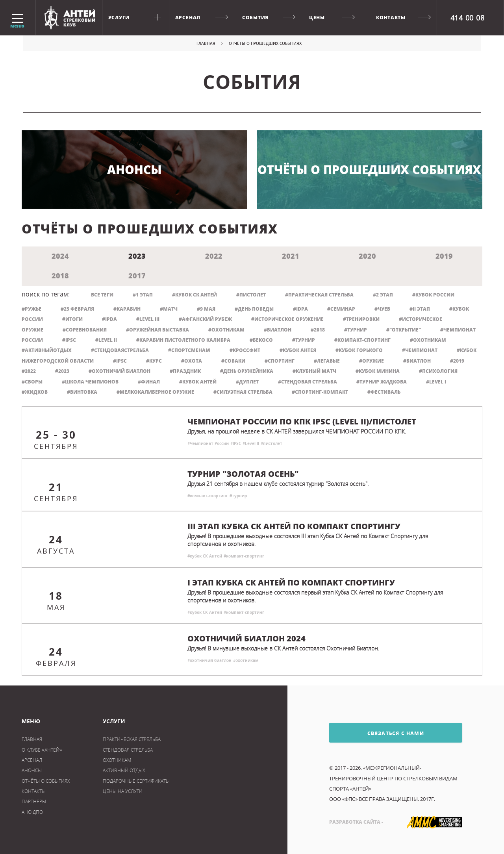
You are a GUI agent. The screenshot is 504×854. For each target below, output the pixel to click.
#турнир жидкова (382, 382)
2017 (137, 276)
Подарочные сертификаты (136, 781)
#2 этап (383, 295)
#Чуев (382, 309)
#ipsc (120, 361)
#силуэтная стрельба (243, 392)
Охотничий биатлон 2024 (246, 639)
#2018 (318, 330)
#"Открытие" (404, 330)
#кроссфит (245, 350)
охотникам (117, 760)
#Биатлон (278, 330)
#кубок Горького (359, 350)
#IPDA (109, 319)
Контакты (34, 791)
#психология (438, 371)
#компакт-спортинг (362, 340)
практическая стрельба (132, 739)
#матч (169, 309)
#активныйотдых (47, 350)
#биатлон (417, 361)
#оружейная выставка (157, 330)
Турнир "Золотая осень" (243, 474)
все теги (102, 295)
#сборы (32, 382)
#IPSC (69, 340)
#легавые (327, 361)
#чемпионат (420, 350)
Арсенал (32, 760)
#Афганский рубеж (205, 319)
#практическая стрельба (319, 295)
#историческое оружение (287, 319)
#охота (192, 361)
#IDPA (300, 309)
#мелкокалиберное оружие (155, 392)
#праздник (185, 371)
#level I (436, 382)
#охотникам (428, 340)
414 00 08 (468, 18)
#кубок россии (433, 295)
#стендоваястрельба (120, 350)
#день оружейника (247, 371)
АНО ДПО (32, 812)
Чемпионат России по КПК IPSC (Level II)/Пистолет (302, 422)
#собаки (233, 361)
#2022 (29, 371)
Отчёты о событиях (46, 781)
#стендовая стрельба (308, 382)
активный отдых (124, 770)
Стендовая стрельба (128, 750)
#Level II (106, 340)
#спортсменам (189, 350)
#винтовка (82, 392)
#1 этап (143, 295)
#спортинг (280, 361)
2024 (60, 256)
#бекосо (261, 340)
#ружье (31, 309)
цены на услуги (123, 791)
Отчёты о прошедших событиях (369, 170)
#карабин (127, 309)
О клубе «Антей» (42, 750)
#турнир (304, 340)
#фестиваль (384, 392)
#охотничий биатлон (120, 371)
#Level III (148, 319)
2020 (367, 256)
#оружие (372, 361)
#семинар (341, 309)
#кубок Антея (298, 350)
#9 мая (206, 309)
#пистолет (251, 295)
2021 (291, 256)
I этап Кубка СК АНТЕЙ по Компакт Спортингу (291, 583)
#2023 (62, 371)
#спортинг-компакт (320, 392)
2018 (60, 276)
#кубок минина (378, 371)
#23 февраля (77, 309)
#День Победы (254, 309)
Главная (206, 43)
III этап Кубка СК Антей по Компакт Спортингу (294, 526)
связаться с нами (377, 733)
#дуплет (247, 382)
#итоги (72, 319)
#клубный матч (314, 371)
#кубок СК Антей (195, 295)
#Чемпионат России (208, 443)
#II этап (420, 309)
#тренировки (361, 319)
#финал (149, 382)
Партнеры (34, 801)
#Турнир (356, 330)
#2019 (457, 361)
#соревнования (85, 330)
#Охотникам (226, 330)
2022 (214, 256)
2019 (444, 256)
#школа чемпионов (90, 382)
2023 (137, 256)
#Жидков (35, 392)
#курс (154, 361)
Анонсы (134, 170)
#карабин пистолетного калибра (183, 340)
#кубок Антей (198, 382)
